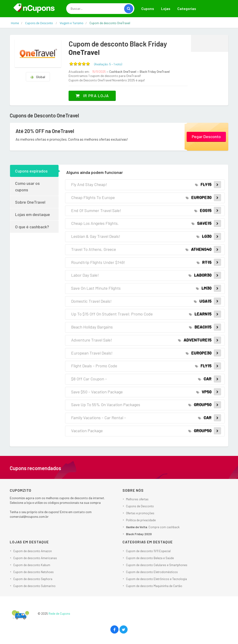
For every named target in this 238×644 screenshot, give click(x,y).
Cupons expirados (31, 171)
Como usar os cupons (27, 186)
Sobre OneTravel (30, 202)
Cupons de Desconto (140, 506)
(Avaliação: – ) (108, 64)
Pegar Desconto (206, 136)
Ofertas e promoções (140, 513)
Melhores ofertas (137, 499)
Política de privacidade (141, 520)
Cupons (148, 8)
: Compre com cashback (153, 527)
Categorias (187, 8)
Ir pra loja (92, 96)
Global (38, 77)
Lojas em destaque (33, 214)
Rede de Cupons (59, 614)
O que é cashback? (32, 227)
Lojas (166, 8)
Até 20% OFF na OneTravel (45, 131)
